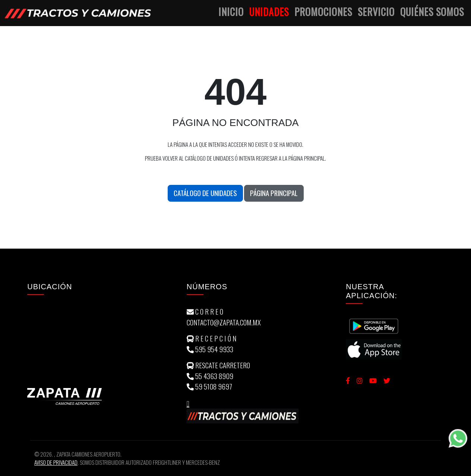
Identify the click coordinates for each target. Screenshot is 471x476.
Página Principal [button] (274, 193)
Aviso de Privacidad (56, 462)
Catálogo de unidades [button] (205, 193)
